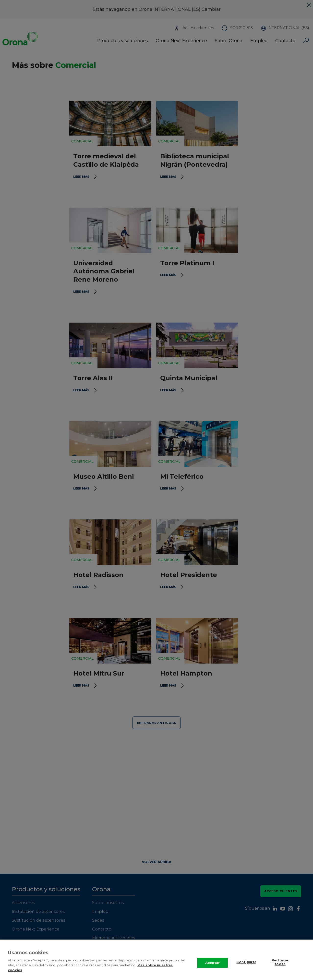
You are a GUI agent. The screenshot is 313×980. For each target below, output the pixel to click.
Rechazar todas (280, 968)
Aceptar (213, 968)
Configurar (246, 968)
